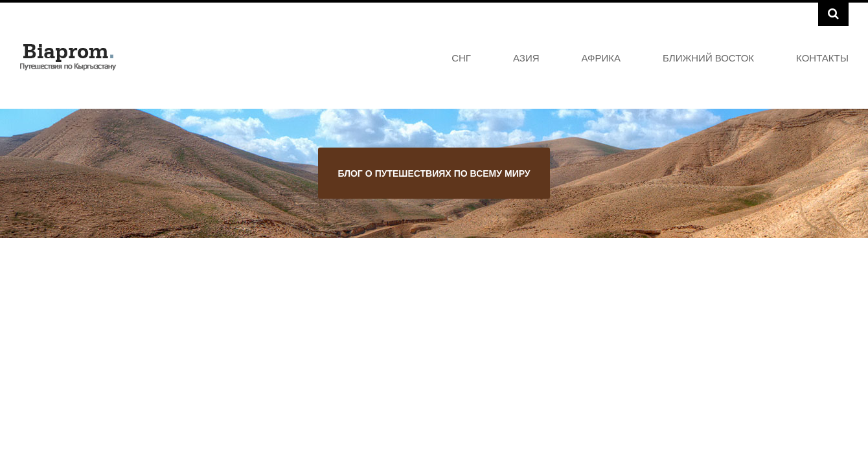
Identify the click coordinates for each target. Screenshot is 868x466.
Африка (601, 58)
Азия (526, 58)
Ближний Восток (708, 58)
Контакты (822, 58)
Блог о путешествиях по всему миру (434, 173)
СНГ (461, 58)
